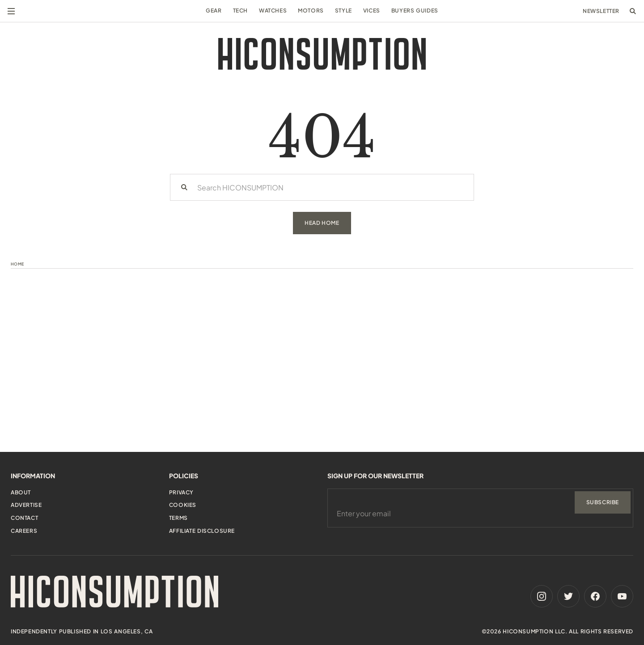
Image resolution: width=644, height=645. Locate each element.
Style (343, 11)
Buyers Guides (415, 11)
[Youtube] (622, 596)
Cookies (183, 505)
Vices (372, 11)
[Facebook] (595, 596)
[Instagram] (542, 596)
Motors (311, 11)
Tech (240, 11)
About (21, 492)
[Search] (184, 187)
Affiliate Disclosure (202, 531)
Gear (214, 11)
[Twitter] (568, 596)
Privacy (181, 492)
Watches (273, 11)
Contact (24, 518)
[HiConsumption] (322, 54)
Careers (24, 531)
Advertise (26, 505)
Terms (178, 518)
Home (17, 264)
